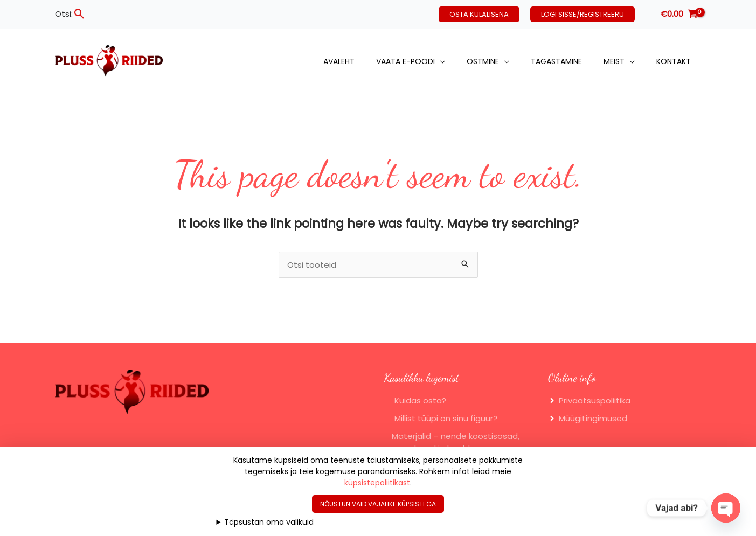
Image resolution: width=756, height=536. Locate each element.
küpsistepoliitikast (377, 483)
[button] (79, 14)
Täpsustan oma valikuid (269, 522)
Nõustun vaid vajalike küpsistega (378, 504)
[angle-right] (589, 401)
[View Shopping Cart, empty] (679, 14)
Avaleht (339, 61)
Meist (614, 61)
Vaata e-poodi (405, 61)
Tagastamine (556, 61)
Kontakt (674, 61)
